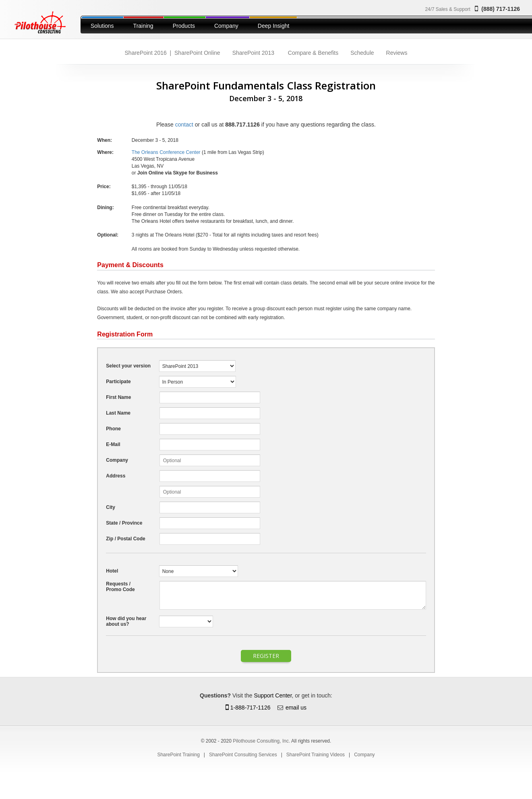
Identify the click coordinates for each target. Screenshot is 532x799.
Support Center (273, 695)
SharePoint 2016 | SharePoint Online (173, 53)
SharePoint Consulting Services (243, 755)
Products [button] (184, 26)
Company (364, 755)
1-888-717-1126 (248, 708)
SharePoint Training (178, 755)
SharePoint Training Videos (316, 755)
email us (296, 708)
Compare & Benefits (313, 53)
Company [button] (226, 26)
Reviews (397, 53)
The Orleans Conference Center (166, 152)
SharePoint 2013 (253, 53)
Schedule (362, 53)
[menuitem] (102, 24)
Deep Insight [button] (274, 26)
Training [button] (143, 26)
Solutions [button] (102, 26)
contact (184, 125)
